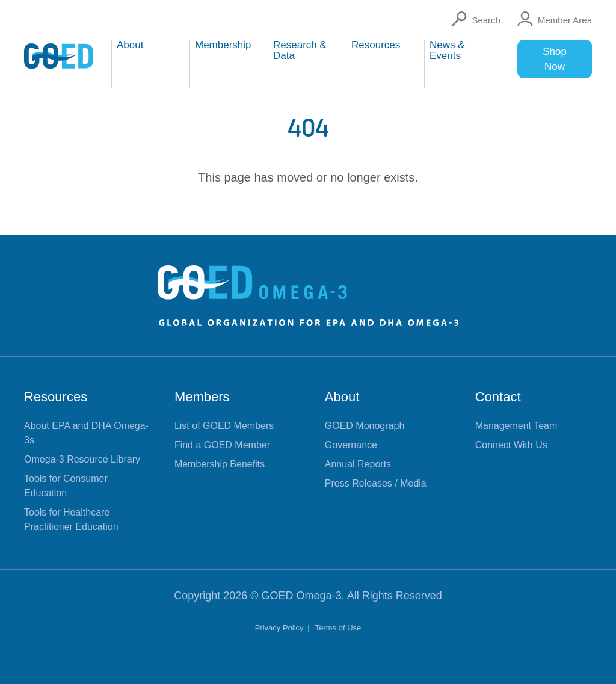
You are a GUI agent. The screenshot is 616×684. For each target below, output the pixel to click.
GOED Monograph (365, 426)
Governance (351, 445)
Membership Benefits (220, 464)
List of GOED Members (224, 426)
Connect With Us (511, 445)
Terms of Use (338, 628)
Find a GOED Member (222, 445)
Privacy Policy (281, 628)
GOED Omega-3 (302, 596)
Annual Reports (358, 464)
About (342, 397)
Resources (56, 397)
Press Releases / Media (376, 483)
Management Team (516, 426)
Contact (498, 397)
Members (202, 397)
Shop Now (555, 59)
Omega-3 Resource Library (82, 459)
